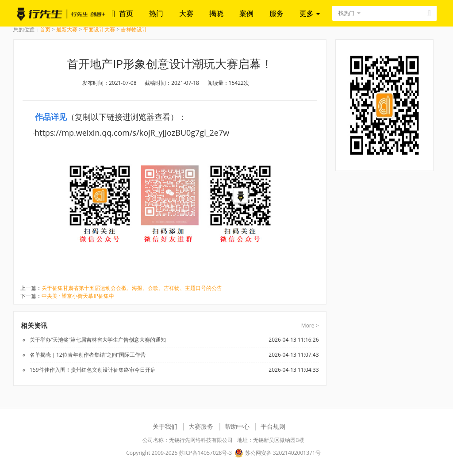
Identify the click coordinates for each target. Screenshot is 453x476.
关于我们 (165, 426)
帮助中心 (237, 426)
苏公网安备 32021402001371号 (277, 453)
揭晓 (216, 13)
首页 (126, 13)
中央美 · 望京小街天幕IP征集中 (78, 296)
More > (310, 326)
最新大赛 (67, 29)
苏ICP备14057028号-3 (205, 453)
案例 (246, 13)
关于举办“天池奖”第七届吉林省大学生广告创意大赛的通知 (98, 340)
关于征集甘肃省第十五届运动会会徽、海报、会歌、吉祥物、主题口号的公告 (132, 288)
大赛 (186, 13)
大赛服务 (201, 426)
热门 (156, 13)
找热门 (346, 13)
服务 (276, 13)
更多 (310, 13)
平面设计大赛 (99, 29)
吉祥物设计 (134, 29)
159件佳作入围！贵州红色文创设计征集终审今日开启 (93, 370)
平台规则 (273, 426)
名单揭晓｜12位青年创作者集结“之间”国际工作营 (88, 355)
